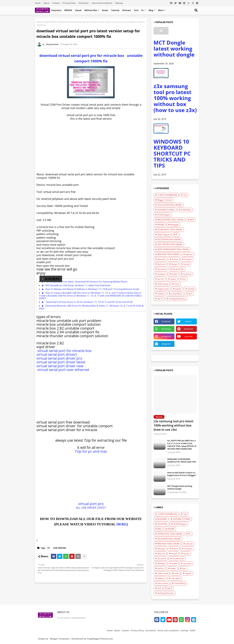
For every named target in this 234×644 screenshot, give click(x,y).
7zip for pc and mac (91, 451)
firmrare (127, 10)
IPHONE (161, 225)
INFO (192, 220)
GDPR (193, 630)
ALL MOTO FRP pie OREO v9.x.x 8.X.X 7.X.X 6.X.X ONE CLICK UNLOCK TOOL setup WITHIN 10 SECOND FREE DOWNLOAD (182, 445)
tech (190, 294)
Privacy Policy (69, 3)
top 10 (160, 299)
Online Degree (163, 234)
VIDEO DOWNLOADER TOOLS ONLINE (173, 249)
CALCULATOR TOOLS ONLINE (170, 205)
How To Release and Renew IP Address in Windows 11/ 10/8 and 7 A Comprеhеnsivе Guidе (92, 289)
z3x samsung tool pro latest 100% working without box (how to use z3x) (175, 98)
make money (163, 284)
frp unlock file (178, 269)
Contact (56, 3)
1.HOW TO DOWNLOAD (167, 195)
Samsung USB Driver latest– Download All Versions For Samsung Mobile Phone (86, 282)
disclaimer (84, 3)
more (161, 10)
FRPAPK (68, 10)
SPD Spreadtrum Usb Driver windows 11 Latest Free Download (78, 285)
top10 (170, 588)
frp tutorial (162, 269)
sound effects (177, 294)
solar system (163, 583)
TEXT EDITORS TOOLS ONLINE (170, 244)
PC (49, 548)
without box (91, 10)
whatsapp (166, 329)
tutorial (115, 10)
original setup (163, 289)
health (174, 274)
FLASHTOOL (186, 210)
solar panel (176, 578)
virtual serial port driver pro (59, 358)
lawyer (173, 279)
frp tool (186, 264)
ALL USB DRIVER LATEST (91, 508)
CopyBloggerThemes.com (100, 639)
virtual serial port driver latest (61, 362)
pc (143, 10)
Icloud (78, 10)
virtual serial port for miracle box (64, 351)
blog (151, 10)
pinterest (189, 329)
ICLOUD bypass (164, 215)
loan (184, 279)
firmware (188, 259)
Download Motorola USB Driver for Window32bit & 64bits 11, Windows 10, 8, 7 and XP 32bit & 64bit (91, 307)
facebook (166, 321)
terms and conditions (102, 3)
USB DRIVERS (50, 22)
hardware (161, 274)
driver (105, 10)
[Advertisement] (91, 145)
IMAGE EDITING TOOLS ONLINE (171, 220)
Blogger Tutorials (165, 200)
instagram (166, 336)
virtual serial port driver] (57, 354)
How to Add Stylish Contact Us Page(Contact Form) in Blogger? (182, 474)
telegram (166, 344)
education (162, 259)
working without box (177, 299)
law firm (161, 279)
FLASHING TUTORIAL (166, 210)
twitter (188, 321)
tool (136, 10)
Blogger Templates (60, 639)
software (161, 294)
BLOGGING (162, 519)
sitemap (119, 3)
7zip (185, 195)
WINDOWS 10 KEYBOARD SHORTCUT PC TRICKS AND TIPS (172, 154)
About (47, 3)
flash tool (161, 264)
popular (178, 289)
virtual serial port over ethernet (63, 370)
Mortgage (174, 225)
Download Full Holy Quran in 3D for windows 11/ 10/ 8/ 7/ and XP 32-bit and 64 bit (89, 302)
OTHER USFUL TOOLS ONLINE (170, 230)
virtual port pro (91, 504)
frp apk (174, 264)
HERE (121, 524)
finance (175, 259)
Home (38, 3)
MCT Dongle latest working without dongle (174, 49)
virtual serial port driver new (60, 366)
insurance (56, 10)
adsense (189, 254)
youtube (189, 336)
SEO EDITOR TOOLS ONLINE (169, 239)
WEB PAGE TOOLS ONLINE (168, 254)
